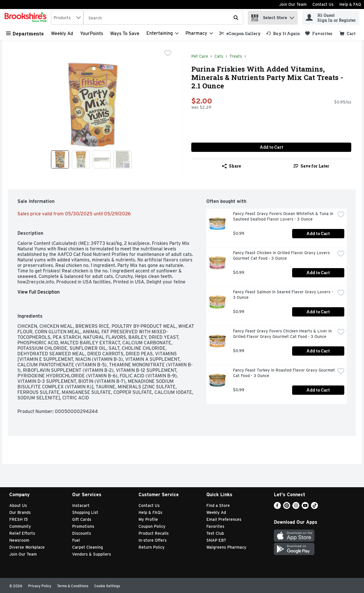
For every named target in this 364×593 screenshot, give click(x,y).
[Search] (163, 18)
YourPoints (92, 33)
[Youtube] (305, 507)
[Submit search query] (236, 18)
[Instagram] (296, 507)
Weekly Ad (62, 33)
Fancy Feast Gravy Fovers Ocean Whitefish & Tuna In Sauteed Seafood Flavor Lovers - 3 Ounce (284, 216)
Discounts (82, 533)
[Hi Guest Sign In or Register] (331, 18)
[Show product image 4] (123, 159)
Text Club (215, 533)
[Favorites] (319, 33)
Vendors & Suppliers (92, 554)
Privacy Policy (40, 586)
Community (20, 526)
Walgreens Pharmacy (226, 547)
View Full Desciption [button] (39, 292)
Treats (236, 56)
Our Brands (20, 512)
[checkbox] (168, 54)
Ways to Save (125, 33)
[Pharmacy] (199, 33)
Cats (219, 56)
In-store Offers (153, 540)
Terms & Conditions (73, 586)
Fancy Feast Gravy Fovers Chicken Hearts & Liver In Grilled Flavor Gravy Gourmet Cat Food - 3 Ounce (283, 334)
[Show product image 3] (102, 159)
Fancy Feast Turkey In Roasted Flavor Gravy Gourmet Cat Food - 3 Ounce (284, 373)
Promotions (83, 526)
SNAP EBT (216, 540)
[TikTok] (314, 507)
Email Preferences (224, 519)
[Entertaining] (162, 33)
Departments (25, 33)
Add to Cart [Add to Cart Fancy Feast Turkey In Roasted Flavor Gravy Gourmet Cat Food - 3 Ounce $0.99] (318, 390)
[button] (292, 16)
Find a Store (218, 505)
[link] (240, 33)
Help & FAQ (350, 4)
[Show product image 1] (60, 159)
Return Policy (152, 547)
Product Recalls (154, 533)
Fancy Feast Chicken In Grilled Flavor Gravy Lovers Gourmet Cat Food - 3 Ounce (282, 255)
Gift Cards (82, 519)
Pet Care (200, 56)
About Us (18, 505)
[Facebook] (277, 507)
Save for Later (311, 166)
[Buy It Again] (283, 33)
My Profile (148, 519)
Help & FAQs (150, 512)
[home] (27, 18)
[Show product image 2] (81, 159)
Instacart (81, 505)
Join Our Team (293, 4)
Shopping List (85, 512)
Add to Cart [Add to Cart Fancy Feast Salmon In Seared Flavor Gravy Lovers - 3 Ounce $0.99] (318, 312)
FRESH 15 (19, 519)
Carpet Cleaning (88, 547)
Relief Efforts (22, 533)
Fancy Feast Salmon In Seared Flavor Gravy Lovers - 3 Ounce (284, 295)
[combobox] (67, 18)
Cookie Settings (107, 586)
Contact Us (323, 4)
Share (231, 166)
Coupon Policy (152, 526)
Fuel (76, 540)
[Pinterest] (287, 507)
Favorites (215, 526)
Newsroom (19, 540)
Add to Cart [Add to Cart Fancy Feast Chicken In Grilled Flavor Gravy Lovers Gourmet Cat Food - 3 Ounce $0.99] (318, 273)
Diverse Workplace (27, 547)
